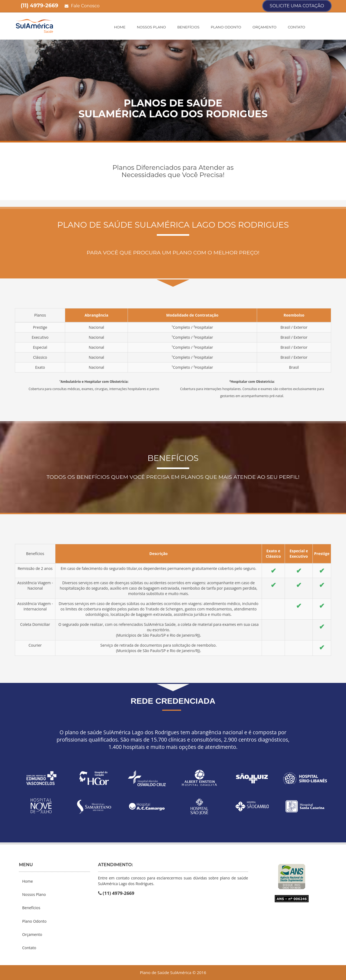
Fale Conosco (82, 6)
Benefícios (188, 27)
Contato (297, 27)
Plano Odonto (226, 27)
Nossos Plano (151, 27)
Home (120, 27)
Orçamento (265, 27)
